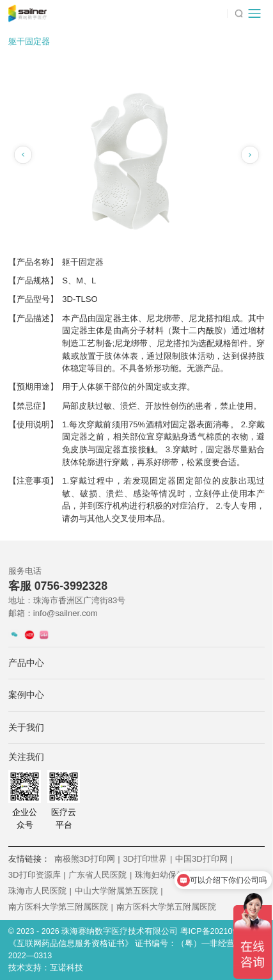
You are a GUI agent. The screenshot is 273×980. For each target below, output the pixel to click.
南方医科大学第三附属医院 (61, 907)
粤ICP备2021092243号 (222, 931)
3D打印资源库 (37, 875)
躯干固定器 (29, 41)
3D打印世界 (147, 859)
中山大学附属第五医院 (119, 891)
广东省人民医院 (100, 875)
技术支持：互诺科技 (46, 968)
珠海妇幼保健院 (167, 875)
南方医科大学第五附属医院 (166, 907)
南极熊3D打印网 (87, 859)
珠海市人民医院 (40, 891)
